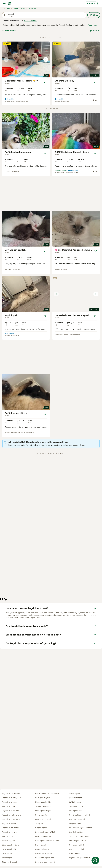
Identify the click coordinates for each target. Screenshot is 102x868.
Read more (93, 25)
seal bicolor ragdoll (77, 819)
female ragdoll (8, 841)
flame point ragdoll (44, 811)
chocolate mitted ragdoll (79, 836)
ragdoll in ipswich (10, 832)
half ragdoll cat (75, 811)
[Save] (45, 82)
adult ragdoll (8, 858)
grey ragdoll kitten (10, 849)
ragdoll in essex (9, 823)
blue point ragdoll (10, 862)
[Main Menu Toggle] (4, 3)
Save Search (9, 31)
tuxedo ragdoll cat (43, 806)
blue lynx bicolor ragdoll (79, 815)
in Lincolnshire (30, 21)
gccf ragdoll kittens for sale (47, 841)
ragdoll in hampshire (11, 794)
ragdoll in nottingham (11, 815)
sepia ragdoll (41, 815)
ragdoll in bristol (9, 806)
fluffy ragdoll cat (76, 806)
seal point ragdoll (76, 849)
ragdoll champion (43, 849)
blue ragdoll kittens (10, 845)
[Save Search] (95, 860)
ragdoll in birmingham (12, 798)
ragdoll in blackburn (11, 819)
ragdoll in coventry (10, 828)
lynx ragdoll (7, 853)
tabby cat (39, 823)
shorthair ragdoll (76, 832)
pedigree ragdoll (76, 823)
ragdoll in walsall (10, 802)
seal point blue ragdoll (45, 832)
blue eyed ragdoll (76, 845)
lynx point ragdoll (43, 819)
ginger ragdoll (41, 828)
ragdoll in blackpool (11, 811)
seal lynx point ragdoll (45, 862)
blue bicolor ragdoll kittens (80, 828)
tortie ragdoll (74, 853)
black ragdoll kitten (44, 802)
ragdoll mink (41, 845)
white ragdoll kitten (77, 841)
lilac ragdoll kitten (43, 836)
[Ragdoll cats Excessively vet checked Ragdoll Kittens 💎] (76, 294)
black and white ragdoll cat (47, 794)
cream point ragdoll (44, 853)
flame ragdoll (75, 794)
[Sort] (95, 31)
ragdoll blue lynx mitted (79, 858)
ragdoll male (8, 836)
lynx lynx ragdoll (76, 798)
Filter (94, 15)
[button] (26, 59)
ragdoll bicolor (75, 802)
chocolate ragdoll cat (44, 858)
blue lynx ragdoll (43, 798)
